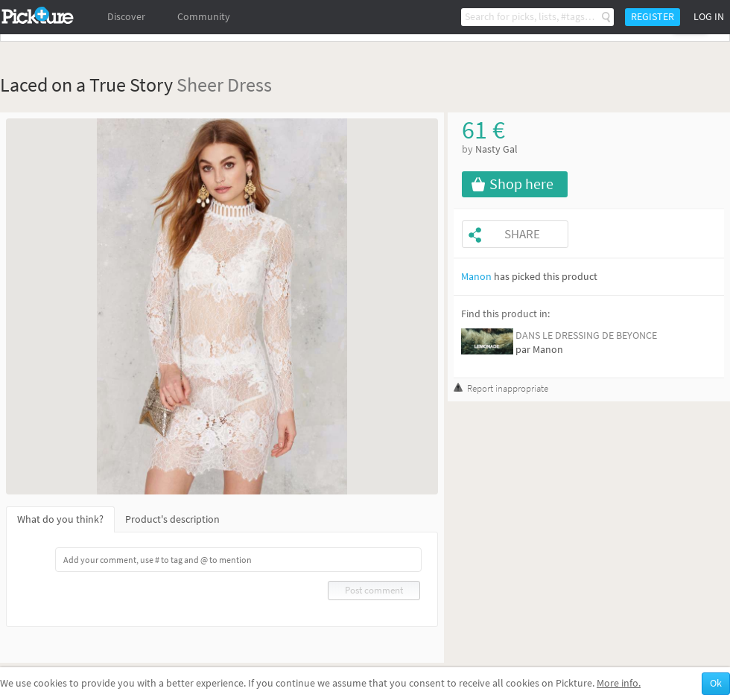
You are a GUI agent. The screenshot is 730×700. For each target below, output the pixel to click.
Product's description (172, 519)
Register (653, 17)
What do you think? (60, 519)
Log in (709, 17)
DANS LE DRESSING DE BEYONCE (586, 335)
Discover (126, 17)
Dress (250, 85)
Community (204, 17)
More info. (619, 683)
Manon (476, 277)
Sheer (200, 85)
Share (522, 234)
